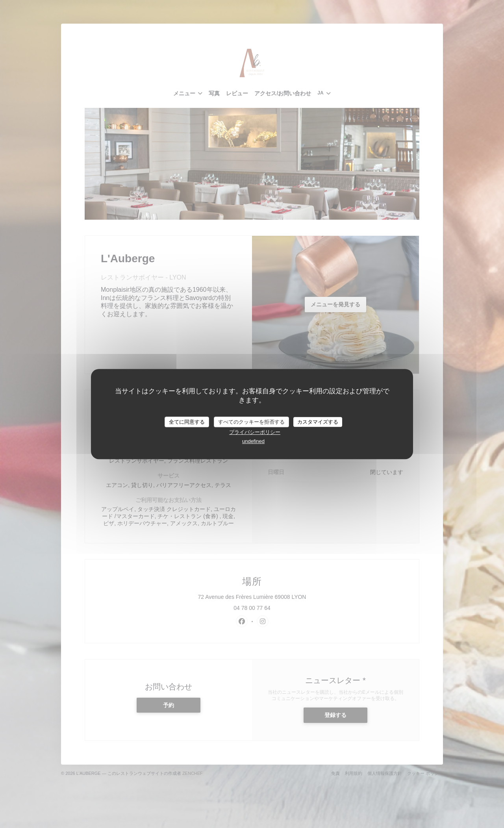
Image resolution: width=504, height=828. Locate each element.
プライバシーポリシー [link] (255, 432)
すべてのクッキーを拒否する (251, 422)
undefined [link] (253, 441)
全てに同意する (187, 422)
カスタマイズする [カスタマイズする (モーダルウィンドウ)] (318, 422)
